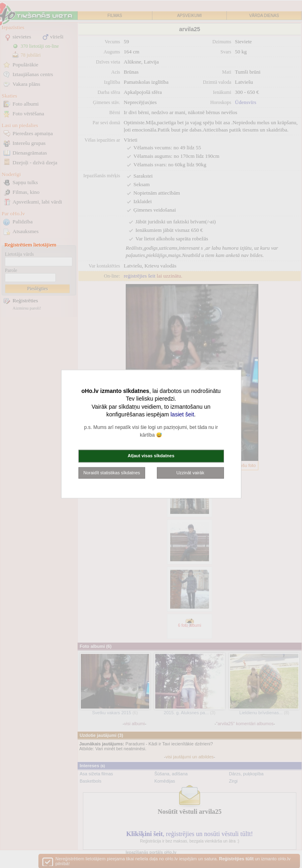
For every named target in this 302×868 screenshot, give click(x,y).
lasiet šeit (182, 414)
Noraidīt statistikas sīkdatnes (112, 472)
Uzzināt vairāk (190, 472)
